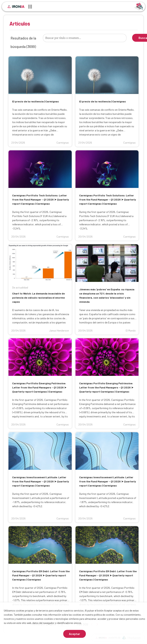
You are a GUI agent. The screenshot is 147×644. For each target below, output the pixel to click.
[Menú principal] (30, 7)
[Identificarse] (139, 6)
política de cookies (104, 615)
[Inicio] (16, 7)
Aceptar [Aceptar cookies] (74, 634)
